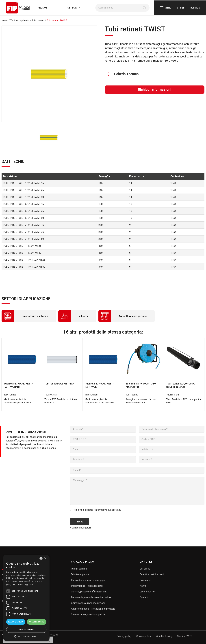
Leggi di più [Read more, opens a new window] (29, 584)
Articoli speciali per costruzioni (88, 603)
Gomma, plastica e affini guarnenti (89, 592)
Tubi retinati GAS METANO (59, 384)
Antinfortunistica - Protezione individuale (93, 609)
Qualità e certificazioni (152, 574)
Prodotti (42, 8)
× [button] (45, 558)
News (143, 586)
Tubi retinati (10, 395)
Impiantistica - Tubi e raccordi (87, 586)
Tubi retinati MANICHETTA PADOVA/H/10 (18, 385)
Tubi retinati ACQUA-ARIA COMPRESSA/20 (180, 385)
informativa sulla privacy (108, 510)
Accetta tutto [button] (37, 622)
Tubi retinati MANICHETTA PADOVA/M (100, 385)
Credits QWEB (185, 636)
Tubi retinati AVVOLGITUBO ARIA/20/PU (141, 385)
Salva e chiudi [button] (16, 622)
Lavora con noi (147, 592)
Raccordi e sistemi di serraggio (88, 580)
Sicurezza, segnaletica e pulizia (88, 615)
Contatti (144, 597)
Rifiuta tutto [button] (26, 630)
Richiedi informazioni (155, 90)
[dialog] (26, 598)
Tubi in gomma (79, 569)
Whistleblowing (164, 636)
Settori (71, 8)
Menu (166, 8)
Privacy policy (124, 636)
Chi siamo (145, 569)
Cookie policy (144, 636)
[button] (26, 636)
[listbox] (41, 559)
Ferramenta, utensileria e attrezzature (91, 597)
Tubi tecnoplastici (81, 574)
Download (145, 580)
